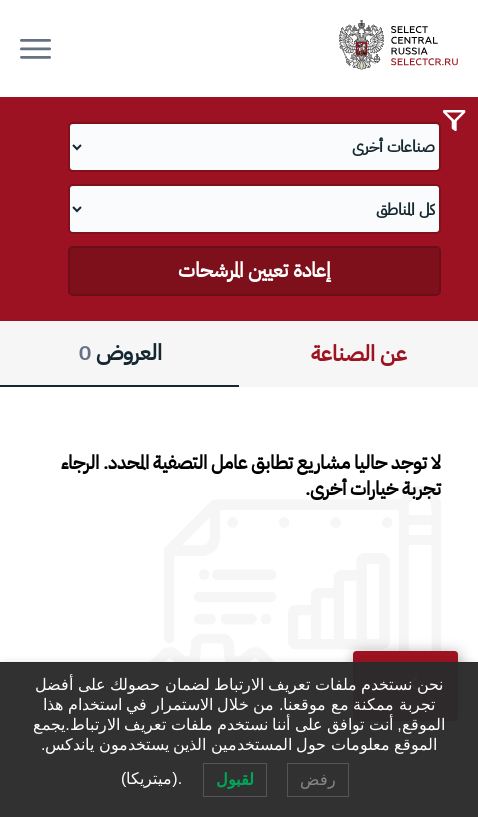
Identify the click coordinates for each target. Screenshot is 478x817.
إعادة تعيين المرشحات (254, 270)
